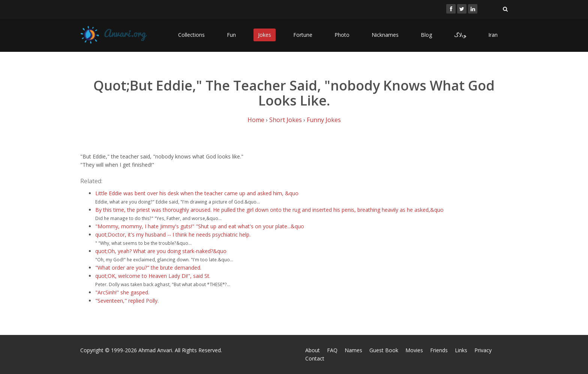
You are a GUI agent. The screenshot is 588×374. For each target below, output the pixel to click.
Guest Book (384, 350)
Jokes (265, 35)
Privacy (483, 350)
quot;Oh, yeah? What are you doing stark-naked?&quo (161, 251)
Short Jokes (286, 120)
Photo (342, 35)
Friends (439, 350)
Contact (315, 358)
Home (256, 120)
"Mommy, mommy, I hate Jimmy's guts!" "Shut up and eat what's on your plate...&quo (200, 226)
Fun (231, 35)
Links (461, 350)
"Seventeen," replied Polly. (127, 301)
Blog (426, 35)
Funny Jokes (324, 120)
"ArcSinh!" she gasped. (122, 292)
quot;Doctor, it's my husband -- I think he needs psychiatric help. (173, 235)
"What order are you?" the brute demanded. (148, 268)
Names (353, 350)
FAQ (332, 350)
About (313, 350)
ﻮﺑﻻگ (460, 35)
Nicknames (385, 35)
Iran (493, 35)
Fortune (303, 35)
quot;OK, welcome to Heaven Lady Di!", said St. (153, 276)
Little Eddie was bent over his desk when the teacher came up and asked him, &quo (197, 193)
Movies (414, 350)
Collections (191, 35)
